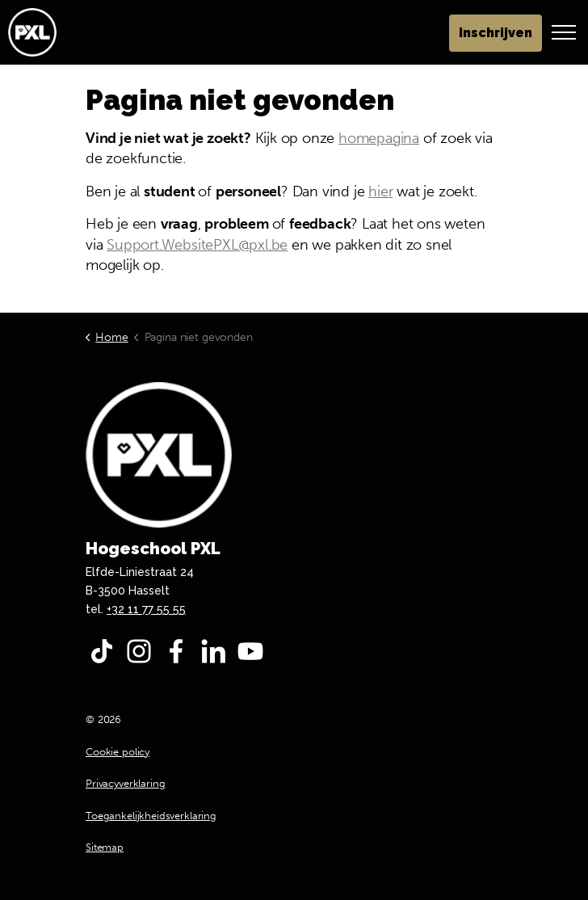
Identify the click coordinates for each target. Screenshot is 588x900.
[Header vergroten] (564, 32)
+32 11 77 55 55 (146, 609)
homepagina (379, 138)
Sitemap (105, 847)
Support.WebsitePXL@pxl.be (197, 245)
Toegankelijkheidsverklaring (151, 816)
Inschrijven (496, 33)
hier (380, 191)
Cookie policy (118, 752)
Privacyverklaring (125, 783)
